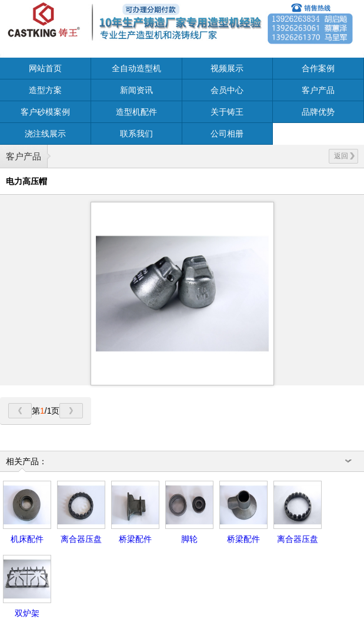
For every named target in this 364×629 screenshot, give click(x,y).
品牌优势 (318, 112)
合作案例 (318, 68)
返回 (344, 156)
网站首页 (45, 68)
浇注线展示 (45, 134)
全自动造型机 (136, 68)
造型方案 (45, 90)
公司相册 (227, 134)
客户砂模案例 (45, 112)
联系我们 (136, 134)
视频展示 (227, 68)
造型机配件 (136, 112)
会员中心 (227, 90)
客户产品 (318, 90)
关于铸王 (227, 112)
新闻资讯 (136, 90)
